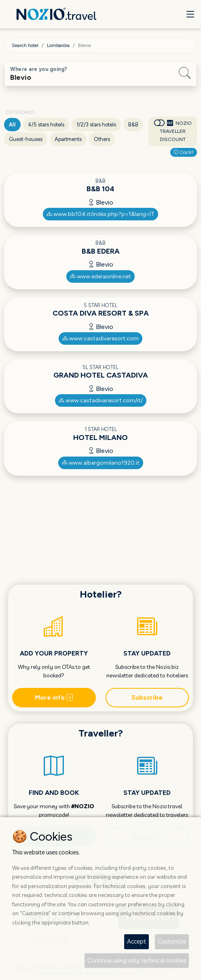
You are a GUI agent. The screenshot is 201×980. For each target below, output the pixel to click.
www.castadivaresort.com (100, 338)
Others (102, 139)
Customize (172, 941)
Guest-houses (26, 139)
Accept (136, 941)
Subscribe (147, 697)
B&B (133, 125)
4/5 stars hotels (46, 125)
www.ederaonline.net (100, 276)
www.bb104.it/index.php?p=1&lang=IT (100, 214)
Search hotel (25, 45)
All (12, 125)
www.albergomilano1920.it (101, 463)
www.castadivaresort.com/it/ (101, 400)
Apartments (68, 139)
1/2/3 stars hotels (96, 125)
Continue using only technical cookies (137, 960)
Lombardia (58, 45)
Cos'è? (184, 152)
